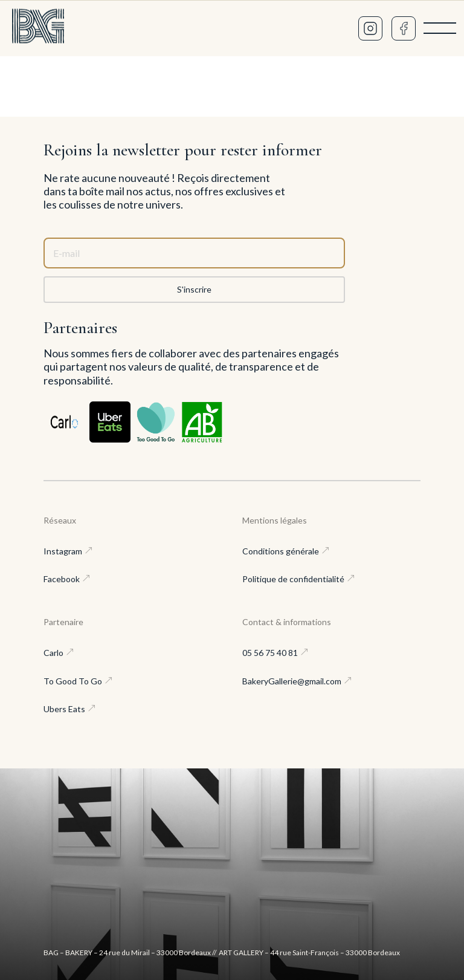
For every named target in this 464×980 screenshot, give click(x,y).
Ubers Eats (64, 709)
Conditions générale (281, 551)
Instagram (63, 551)
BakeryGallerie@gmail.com (292, 681)
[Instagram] (370, 28)
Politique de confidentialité (293, 579)
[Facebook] (404, 28)
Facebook (62, 579)
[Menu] (440, 28)
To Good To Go (73, 681)
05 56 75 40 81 (270, 653)
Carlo (53, 653)
